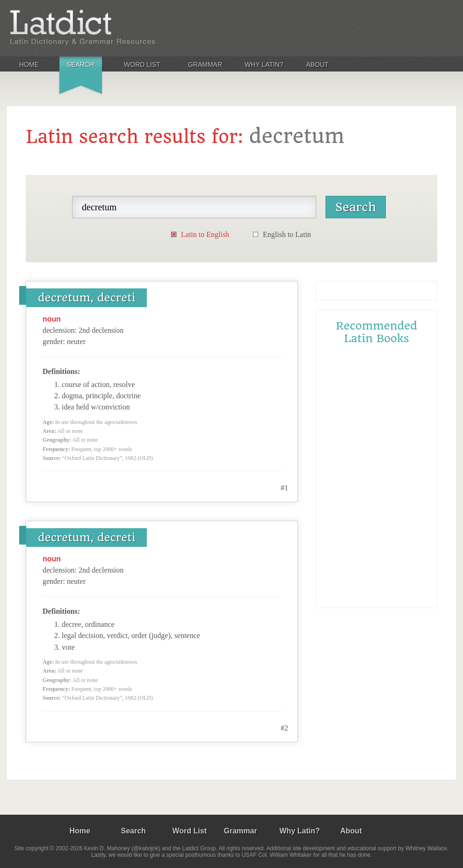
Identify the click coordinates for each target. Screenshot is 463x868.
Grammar (205, 65)
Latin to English (205, 234)
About (317, 65)
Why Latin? (264, 65)
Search (80, 65)
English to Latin (287, 234)
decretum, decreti (87, 298)
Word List (142, 65)
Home (29, 65)
